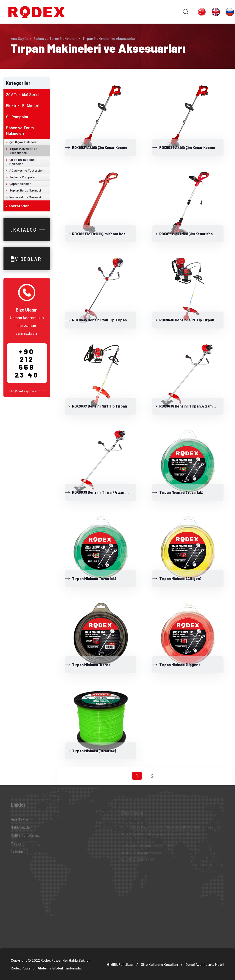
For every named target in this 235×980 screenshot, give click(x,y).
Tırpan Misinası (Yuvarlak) (181, 492)
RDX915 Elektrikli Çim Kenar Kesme (189, 234)
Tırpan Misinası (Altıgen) (180, 579)
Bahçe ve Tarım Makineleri (55, 38)
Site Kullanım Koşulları (159, 964)
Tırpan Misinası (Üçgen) (179, 665)
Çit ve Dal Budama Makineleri (22, 162)
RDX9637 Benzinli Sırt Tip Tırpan (99, 406)
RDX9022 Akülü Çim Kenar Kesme (187, 147)
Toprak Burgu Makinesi (25, 190)
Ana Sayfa (19, 38)
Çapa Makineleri (20, 184)
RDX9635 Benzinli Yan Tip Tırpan (99, 320)
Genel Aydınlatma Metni (205, 964)
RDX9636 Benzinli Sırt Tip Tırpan (187, 320)
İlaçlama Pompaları (23, 177)
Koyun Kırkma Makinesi (25, 197)
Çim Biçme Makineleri (24, 142)
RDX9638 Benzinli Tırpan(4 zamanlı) (190, 406)
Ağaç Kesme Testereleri (27, 170)
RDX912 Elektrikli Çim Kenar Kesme (102, 234)
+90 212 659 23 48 (27, 363)
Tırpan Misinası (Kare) (91, 665)
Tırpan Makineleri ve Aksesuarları (23, 151)
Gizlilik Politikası (120, 964)
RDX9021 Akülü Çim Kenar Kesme (100, 147)
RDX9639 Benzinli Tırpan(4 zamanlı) (102, 492)
